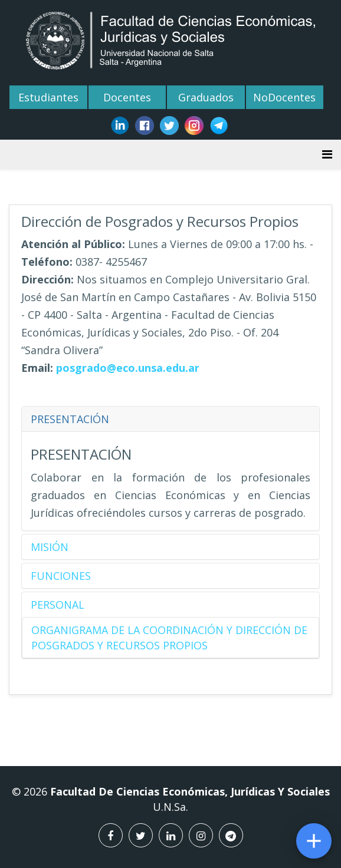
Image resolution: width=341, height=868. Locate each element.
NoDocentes (284, 97)
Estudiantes (48, 97)
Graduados (206, 97)
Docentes (127, 97)
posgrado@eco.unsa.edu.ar (128, 368)
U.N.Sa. (170, 810)
